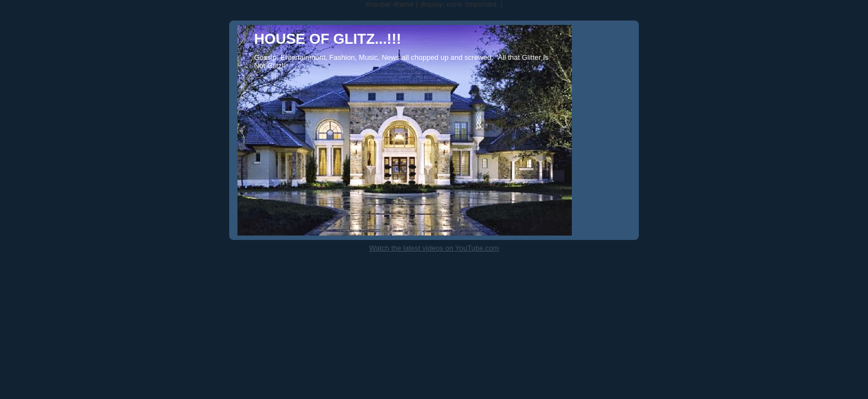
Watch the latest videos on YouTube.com (434, 248)
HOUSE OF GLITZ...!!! (328, 39)
